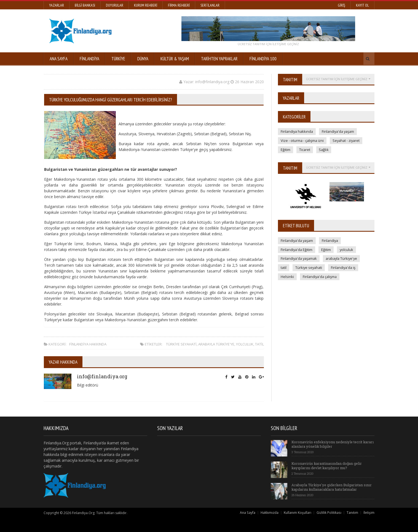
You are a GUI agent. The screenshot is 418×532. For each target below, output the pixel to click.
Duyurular (115, 5)
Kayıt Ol (362, 5)
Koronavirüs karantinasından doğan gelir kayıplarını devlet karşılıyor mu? (327, 466)
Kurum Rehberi (146, 5)
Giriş (341, 5)
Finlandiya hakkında (88, 344)
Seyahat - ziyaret (348, 141)
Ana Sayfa (59, 59)
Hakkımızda (270, 513)
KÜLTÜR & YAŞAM (175, 59)
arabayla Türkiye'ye (216, 344)
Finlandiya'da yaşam (340, 131)
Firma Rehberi (179, 5)
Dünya (143, 59)
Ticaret (305, 150)
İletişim (369, 513)
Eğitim (286, 150)
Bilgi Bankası (85, 5)
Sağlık (324, 150)
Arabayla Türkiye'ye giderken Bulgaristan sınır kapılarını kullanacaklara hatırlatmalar (332, 487)
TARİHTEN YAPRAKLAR (219, 59)
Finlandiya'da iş (345, 268)
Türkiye (118, 59)
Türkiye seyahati (181, 344)
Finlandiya (89, 59)
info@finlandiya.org (102, 376)
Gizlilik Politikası (329, 513)
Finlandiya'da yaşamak (300, 259)
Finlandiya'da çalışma (321, 277)
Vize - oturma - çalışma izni (303, 141)
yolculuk (245, 344)
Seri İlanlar (210, 5)
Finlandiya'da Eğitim (297, 250)
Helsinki (287, 277)
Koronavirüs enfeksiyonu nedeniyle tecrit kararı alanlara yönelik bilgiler (328, 444)
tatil (259, 344)
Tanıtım (352, 513)
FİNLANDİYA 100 (263, 59)
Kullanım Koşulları (298, 513)
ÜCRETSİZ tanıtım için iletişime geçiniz (268, 44)
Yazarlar (57, 5)
